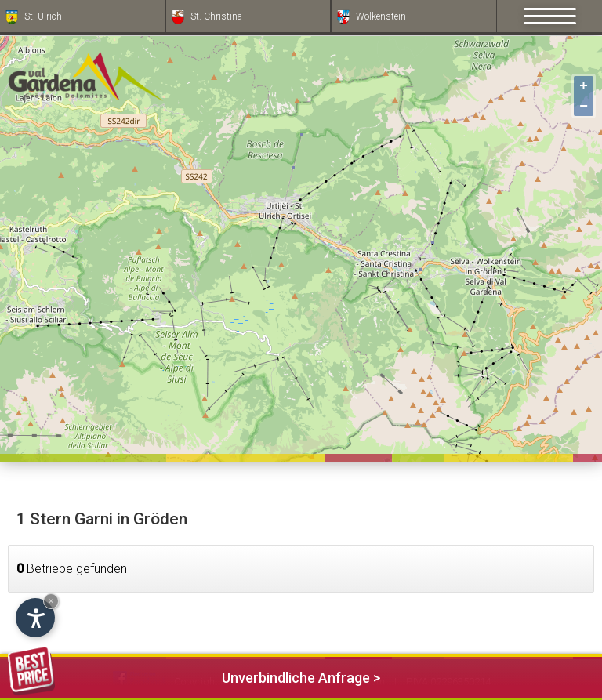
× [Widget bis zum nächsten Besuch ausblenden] (51, 601)
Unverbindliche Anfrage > (194, 675)
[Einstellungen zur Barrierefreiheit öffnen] (35, 618)
